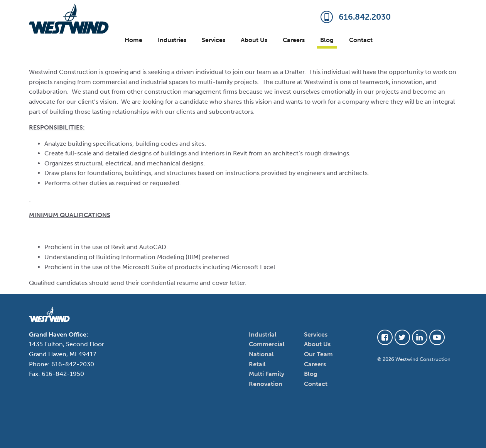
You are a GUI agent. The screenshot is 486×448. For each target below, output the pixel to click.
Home (133, 40)
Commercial (267, 344)
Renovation (266, 384)
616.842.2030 (356, 17)
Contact (361, 40)
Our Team (318, 354)
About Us (254, 40)
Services (213, 40)
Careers (294, 40)
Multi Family (267, 374)
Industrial (263, 334)
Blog (327, 40)
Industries (172, 40)
